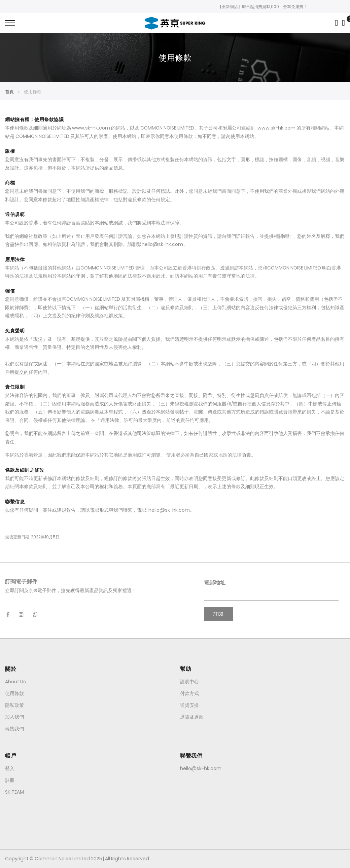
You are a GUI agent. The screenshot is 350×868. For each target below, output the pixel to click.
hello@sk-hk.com (169, 510)
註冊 (10, 780)
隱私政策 (14, 705)
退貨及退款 (192, 717)
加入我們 (14, 717)
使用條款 (14, 693)
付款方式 (189, 693)
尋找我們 (14, 729)
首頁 (10, 92)
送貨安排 (189, 705)
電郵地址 (215, 583)
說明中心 (189, 682)
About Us (15, 682)
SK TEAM (14, 792)
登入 (10, 768)
